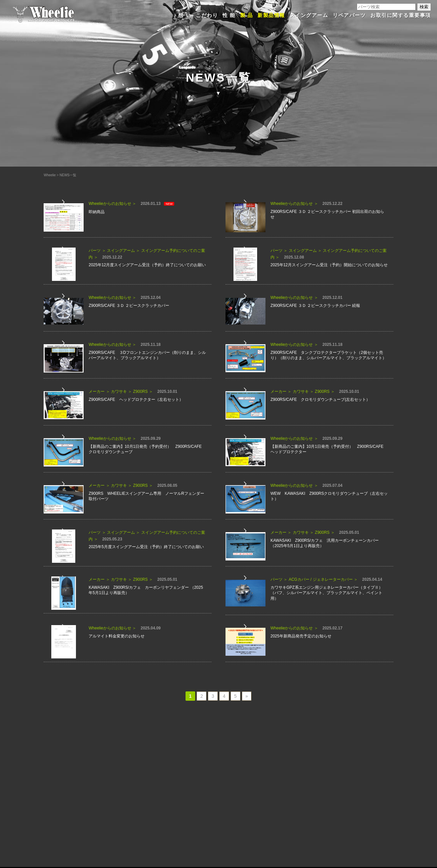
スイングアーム (309, 15)
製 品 (247, 15)
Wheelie (50, 175)
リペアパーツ (349, 15)
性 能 (229, 15)
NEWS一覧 (68, 175)
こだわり (207, 15)
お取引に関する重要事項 (401, 15)
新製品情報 (271, 15)
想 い (185, 15)
